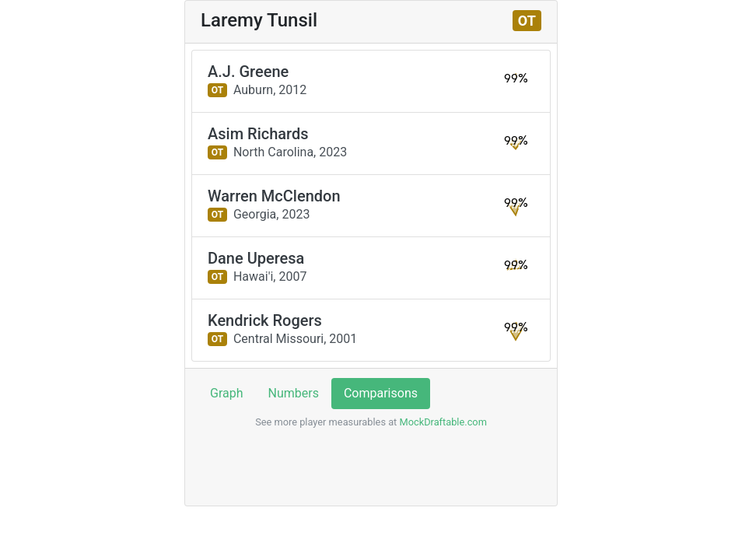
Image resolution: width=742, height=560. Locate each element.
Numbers (294, 393)
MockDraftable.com (442, 422)
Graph (227, 393)
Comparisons (381, 393)
